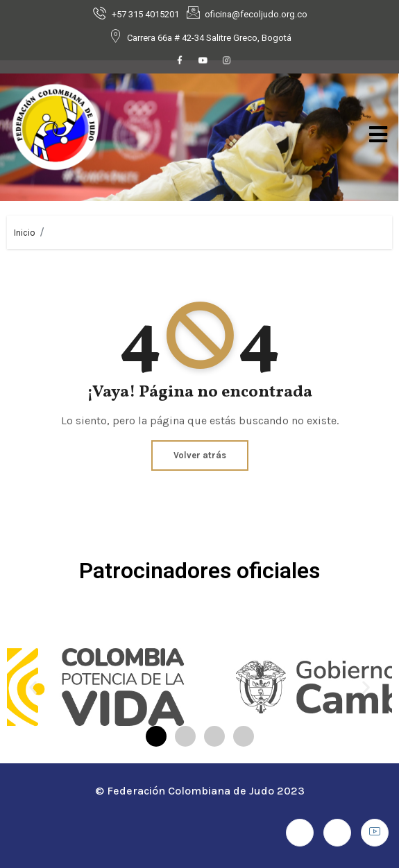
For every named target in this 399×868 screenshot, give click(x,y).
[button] (33, 687)
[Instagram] (227, 62)
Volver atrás (200, 455)
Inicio (25, 233)
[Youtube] (203, 62)
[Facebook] (180, 62)
